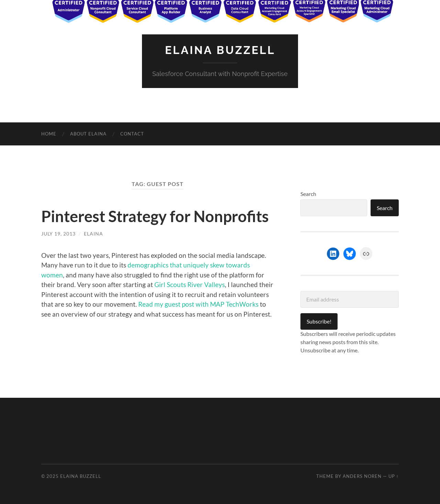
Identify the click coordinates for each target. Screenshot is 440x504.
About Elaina (88, 134)
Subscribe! (319, 321)
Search (308, 194)
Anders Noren (362, 476)
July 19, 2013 (58, 234)
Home (49, 134)
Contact (132, 134)
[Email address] (350, 299)
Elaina (93, 234)
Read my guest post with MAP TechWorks (198, 304)
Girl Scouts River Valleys (190, 284)
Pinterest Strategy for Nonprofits (155, 216)
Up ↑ (394, 476)
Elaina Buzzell (220, 50)
